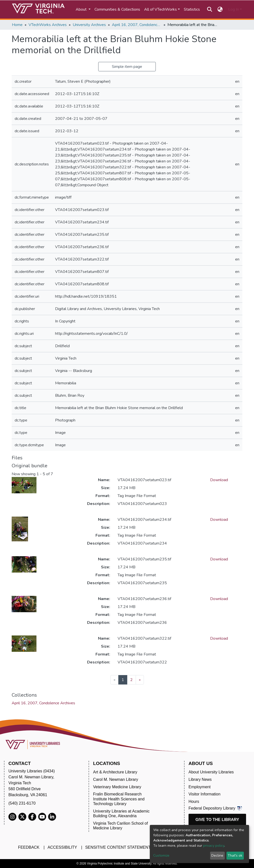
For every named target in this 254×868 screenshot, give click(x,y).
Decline (217, 855)
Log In (234, 9)
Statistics (192, 9)
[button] (220, 9)
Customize (161, 855)
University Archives (89, 25)
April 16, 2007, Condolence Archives (137, 25)
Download (219, 480)
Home (17, 25)
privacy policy (214, 846)
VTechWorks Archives (48, 25)
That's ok (235, 855)
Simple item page (127, 67)
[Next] (140, 680)
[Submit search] (209, 9)
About (82, 9)
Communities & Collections (117, 9)
